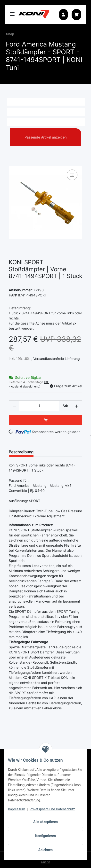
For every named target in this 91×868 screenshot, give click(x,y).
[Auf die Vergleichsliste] (72, 175)
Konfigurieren (45, 836)
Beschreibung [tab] (21, 452)
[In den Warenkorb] (13, 163)
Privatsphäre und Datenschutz (52, 809)
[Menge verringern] (14, 406)
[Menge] (39, 406)
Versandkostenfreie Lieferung (57, 359)
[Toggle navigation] (12, 12)
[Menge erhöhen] (77, 406)
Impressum (17, 809)
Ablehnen (45, 850)
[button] (63, 15)
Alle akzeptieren (45, 822)
